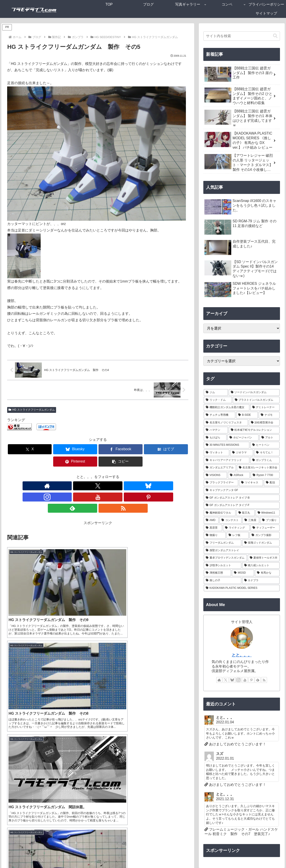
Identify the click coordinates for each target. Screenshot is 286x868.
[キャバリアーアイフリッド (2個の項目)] (227, 460)
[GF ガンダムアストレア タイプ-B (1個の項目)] (242, 498)
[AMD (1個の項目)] (211, 520)
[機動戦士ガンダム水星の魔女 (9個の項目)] (227, 407)
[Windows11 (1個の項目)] (268, 513)
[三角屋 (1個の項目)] (251, 520)
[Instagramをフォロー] (93, 474)
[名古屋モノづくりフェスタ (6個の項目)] (226, 423)
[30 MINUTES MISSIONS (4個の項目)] (227, 445)
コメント (17, 678)
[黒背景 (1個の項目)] (213, 528)
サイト (13, 764)
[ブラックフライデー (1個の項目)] (221, 483)
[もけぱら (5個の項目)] (215, 438)
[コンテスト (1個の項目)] (230, 520)
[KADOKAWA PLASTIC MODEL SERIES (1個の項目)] (242, 588)
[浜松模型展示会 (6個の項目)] (264, 423)
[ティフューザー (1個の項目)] (265, 528)
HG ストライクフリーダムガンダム (32, 410)
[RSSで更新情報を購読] (134, 474)
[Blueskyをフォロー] (82, 474)
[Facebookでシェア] (83, 449)
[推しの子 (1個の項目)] (223, 581)
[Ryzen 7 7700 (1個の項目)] (265, 475)
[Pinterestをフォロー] (113, 474)
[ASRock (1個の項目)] (239, 475)
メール (13, 748)
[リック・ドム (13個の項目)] (218, 400)
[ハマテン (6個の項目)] (216, 430)
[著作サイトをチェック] (62, 474)
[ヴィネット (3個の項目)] (217, 453)
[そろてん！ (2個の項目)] (267, 453)
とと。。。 (242, 655)
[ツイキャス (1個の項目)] (251, 483)
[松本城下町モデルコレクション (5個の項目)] (254, 430)
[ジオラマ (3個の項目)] (242, 453)
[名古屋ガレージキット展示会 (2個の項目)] (258, 468)
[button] (174, 449)
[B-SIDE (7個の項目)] (247, 415)
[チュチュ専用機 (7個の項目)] (220, 415)
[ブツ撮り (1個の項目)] (270, 520)
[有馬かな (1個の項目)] (267, 573)
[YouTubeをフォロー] (103, 474)
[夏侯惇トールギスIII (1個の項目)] (264, 558)
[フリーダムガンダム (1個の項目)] (223, 543)
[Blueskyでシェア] (52, 449)
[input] (242, 36)
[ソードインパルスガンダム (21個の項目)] (254, 392)
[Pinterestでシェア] (143, 449)
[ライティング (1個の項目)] (236, 528)
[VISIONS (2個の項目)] (215, 475)
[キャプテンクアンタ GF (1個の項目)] (242, 490)
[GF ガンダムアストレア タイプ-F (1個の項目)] (242, 505)
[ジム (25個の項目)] (216, 392)
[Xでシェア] (22, 449)
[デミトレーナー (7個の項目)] (265, 407)
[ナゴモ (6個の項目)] (269, 415)
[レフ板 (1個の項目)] (238, 535)
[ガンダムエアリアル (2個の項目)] (220, 468)
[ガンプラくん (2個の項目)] (265, 460)
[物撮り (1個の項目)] (215, 535)
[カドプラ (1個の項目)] (261, 581)
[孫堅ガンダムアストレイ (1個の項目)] (242, 551)
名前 (11, 732)
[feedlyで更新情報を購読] (124, 474)
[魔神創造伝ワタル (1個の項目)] (220, 513)
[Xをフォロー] (72, 474)
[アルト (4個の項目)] (270, 438)
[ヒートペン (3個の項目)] (265, 445)
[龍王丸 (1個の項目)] (246, 513)
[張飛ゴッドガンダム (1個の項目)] (261, 543)
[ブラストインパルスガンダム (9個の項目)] (256, 400)
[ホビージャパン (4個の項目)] (243, 438)
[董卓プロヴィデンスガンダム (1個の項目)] (225, 558)
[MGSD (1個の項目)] (243, 573)
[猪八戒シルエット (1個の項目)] (261, 566)
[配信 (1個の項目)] (272, 483)
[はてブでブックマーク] (113, 449)
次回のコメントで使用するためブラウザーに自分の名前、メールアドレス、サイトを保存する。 (89, 779)
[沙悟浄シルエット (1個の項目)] (223, 566)
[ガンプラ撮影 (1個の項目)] (265, 535)
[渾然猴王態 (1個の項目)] (218, 573)
